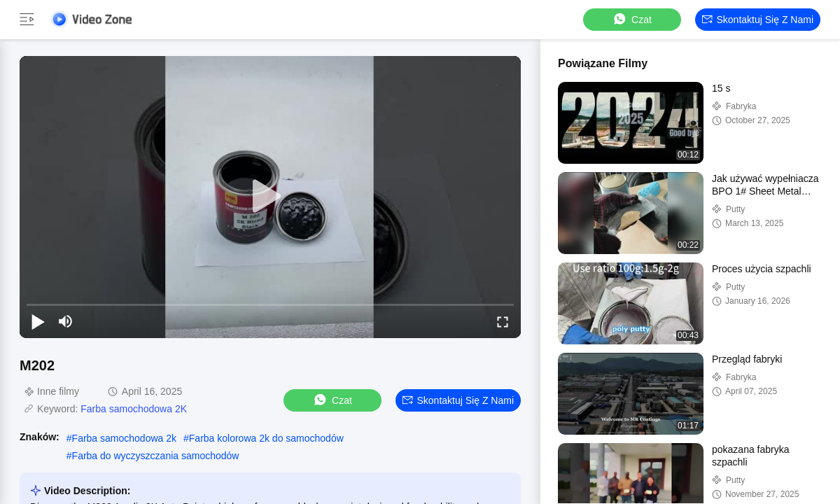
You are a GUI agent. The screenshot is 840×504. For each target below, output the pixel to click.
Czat (632, 19)
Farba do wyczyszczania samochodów (156, 456)
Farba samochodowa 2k (124, 438)
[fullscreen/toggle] (503, 321)
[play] (270, 197)
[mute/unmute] (66, 321)
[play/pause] (38, 321)
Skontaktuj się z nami (758, 20)
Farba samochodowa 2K (134, 409)
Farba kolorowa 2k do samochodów (266, 438)
